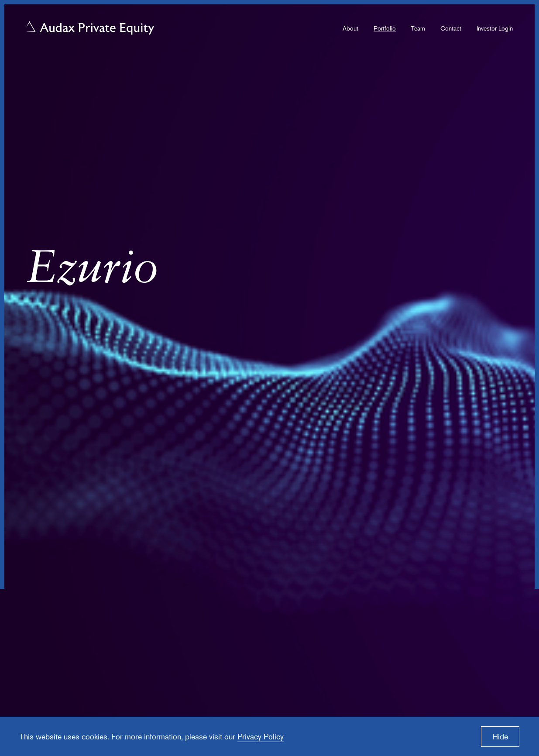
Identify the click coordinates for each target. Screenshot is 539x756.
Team (418, 28)
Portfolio (385, 28)
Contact (451, 28)
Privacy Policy (261, 736)
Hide (500, 736)
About (350, 28)
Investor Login (495, 28)
